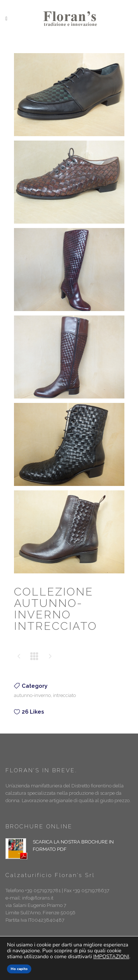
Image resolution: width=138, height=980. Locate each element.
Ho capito (19, 969)
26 (33, 712)
